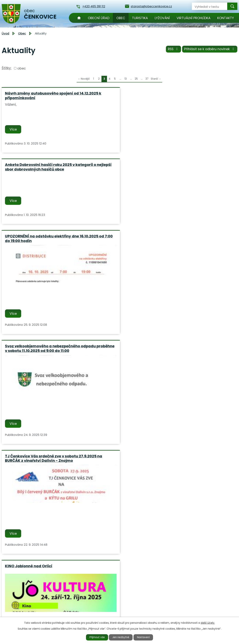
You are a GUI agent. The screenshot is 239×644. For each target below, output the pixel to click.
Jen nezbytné (121, 637)
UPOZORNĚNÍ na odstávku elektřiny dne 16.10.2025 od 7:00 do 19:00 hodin (199, 96)
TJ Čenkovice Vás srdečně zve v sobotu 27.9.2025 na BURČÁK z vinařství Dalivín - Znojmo (115, 208)
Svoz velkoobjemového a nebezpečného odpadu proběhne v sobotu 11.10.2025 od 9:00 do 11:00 (37, 208)
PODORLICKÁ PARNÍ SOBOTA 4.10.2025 (31, 321)
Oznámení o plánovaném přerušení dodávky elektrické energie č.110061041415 (38, 434)
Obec (121, 18)
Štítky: (7, 68)
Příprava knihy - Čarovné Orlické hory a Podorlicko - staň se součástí (119, 321)
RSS (172, 50)
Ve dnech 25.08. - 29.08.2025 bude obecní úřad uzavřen (197, 321)
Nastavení (145, 637)
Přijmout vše (96, 637)
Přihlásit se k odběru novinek (209, 50)
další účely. (208, 622)
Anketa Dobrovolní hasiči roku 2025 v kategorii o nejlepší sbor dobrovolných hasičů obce (118, 98)
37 (147, 79)
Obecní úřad (99, 18)
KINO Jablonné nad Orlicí (189, 204)
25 (136, 79)
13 (126, 79)
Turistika (140, 18)
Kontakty (226, 18)
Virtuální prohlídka (194, 18)
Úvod (79, 18)
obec (22, 68)
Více (14, 129)
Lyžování (162, 18)
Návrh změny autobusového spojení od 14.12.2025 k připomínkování (39, 96)
